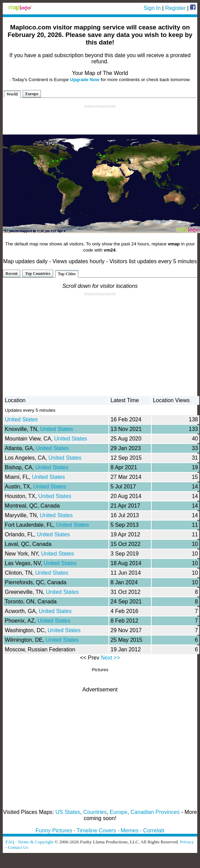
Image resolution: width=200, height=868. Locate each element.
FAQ (10, 842)
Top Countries (38, 273)
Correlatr (154, 831)
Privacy (187, 842)
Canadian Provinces (155, 812)
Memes (130, 831)
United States (21, 419)
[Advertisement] (100, 119)
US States (68, 812)
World (12, 94)
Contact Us (18, 847)
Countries (95, 812)
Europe (32, 94)
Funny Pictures (54, 831)
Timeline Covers (96, 831)
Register (175, 8)
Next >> (110, 658)
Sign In (152, 8)
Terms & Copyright (35, 842)
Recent (11, 273)
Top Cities (67, 274)
